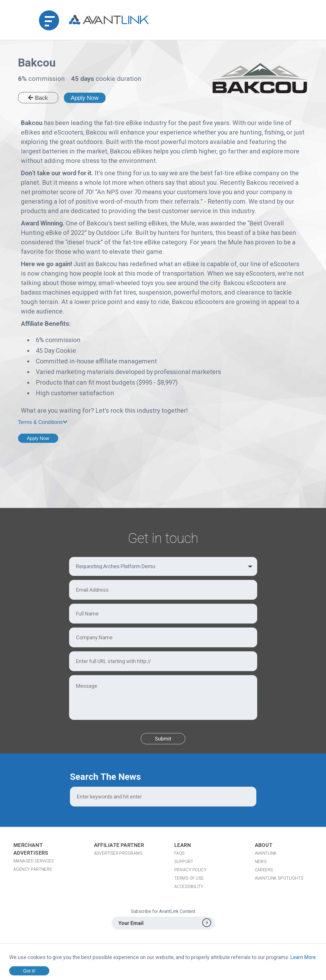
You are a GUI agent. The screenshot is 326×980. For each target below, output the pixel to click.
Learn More (303, 957)
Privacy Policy (190, 870)
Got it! (29, 971)
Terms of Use (189, 878)
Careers (264, 870)
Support (184, 862)
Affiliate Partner (119, 845)
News (261, 862)
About (264, 845)
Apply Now (85, 98)
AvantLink (266, 853)
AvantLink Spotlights (280, 878)
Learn (183, 845)
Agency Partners (33, 869)
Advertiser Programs (118, 853)
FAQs (180, 853)
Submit (163, 739)
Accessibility (189, 887)
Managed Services (34, 861)
